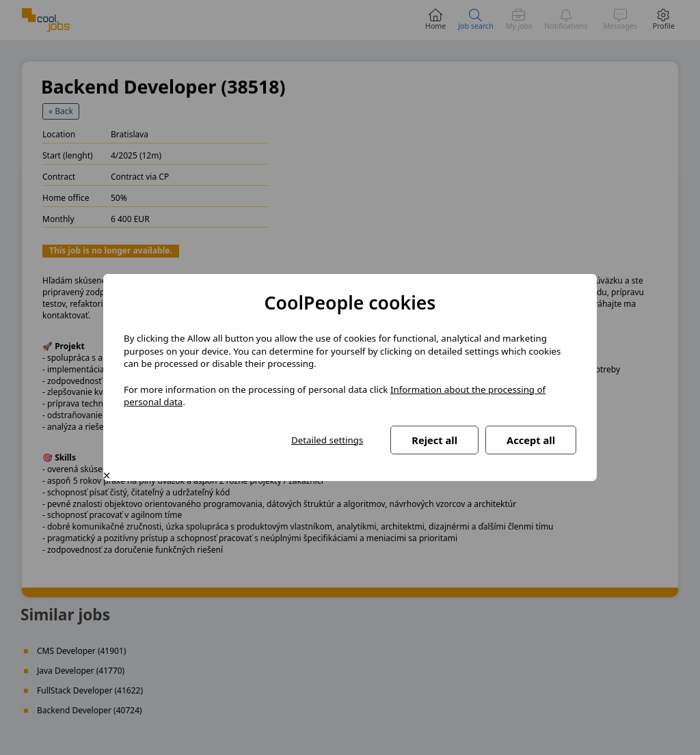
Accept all (531, 440)
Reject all (434, 440)
